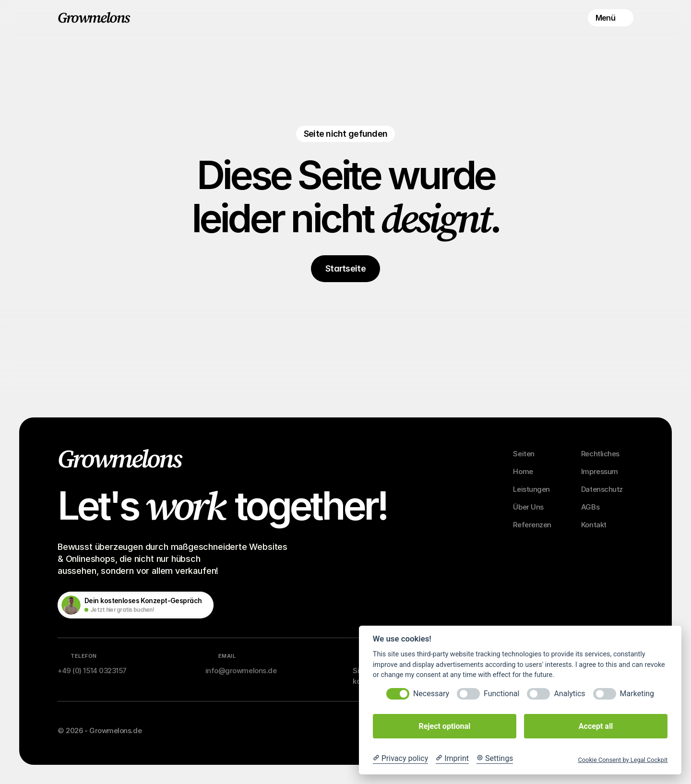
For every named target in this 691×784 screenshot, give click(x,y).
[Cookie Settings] (495, 759)
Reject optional (444, 726)
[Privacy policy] (400, 759)
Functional (501, 694)
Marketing (637, 694)
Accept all (596, 726)
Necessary (431, 694)
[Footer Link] (529, 454)
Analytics (569, 694)
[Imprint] (452, 759)
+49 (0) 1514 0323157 (92, 671)
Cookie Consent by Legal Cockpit (623, 760)
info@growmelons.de (241, 671)
